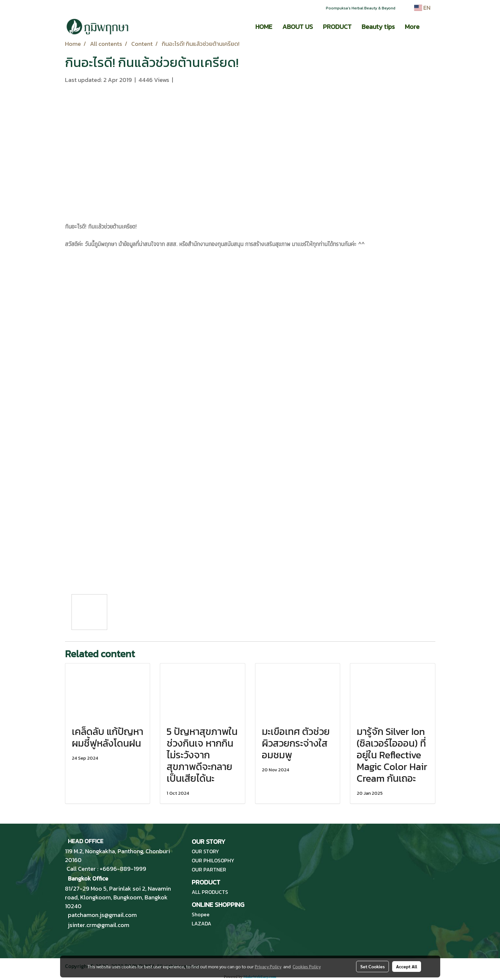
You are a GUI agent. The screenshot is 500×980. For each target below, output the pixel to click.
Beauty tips (378, 27)
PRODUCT (337, 27)
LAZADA (201, 923)
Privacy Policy (268, 966)
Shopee (201, 914)
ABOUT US (298, 27)
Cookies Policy (307, 966)
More (412, 27)
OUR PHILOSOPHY (213, 860)
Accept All (407, 966)
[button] (430, 27)
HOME (264, 27)
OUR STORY (205, 851)
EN (422, 8)
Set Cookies (372, 966)
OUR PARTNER (209, 869)
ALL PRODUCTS (210, 892)
